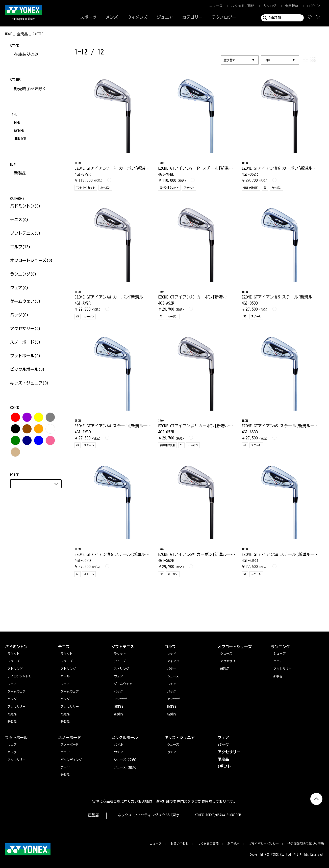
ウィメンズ (137, 17)
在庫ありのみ (26, 54)
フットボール (25, 356)
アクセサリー (25, 328)
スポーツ (88, 17)
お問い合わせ (180, 844)
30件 (267, 60)
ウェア (19, 288)
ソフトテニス (25, 233)
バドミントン (22, 206)
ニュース (216, 6)
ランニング (23, 274)
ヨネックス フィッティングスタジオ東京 (147, 815)
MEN (17, 123)
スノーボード (25, 342)
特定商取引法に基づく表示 (306, 844)
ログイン (314, 6)
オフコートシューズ (31, 260)
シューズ (280, 653)
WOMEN (19, 131)
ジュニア (165, 17)
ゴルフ (20, 247)
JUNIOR (20, 139)
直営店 (93, 815)
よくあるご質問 (243, 6)
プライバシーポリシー (264, 844)
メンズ (112, 17)
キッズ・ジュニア (29, 383)
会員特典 (292, 6)
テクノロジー (224, 17)
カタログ (270, 6)
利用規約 (234, 844)
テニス (16, 220)
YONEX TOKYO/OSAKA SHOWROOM (218, 815)
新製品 (20, 173)
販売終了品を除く (30, 88)
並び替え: (230, 60)
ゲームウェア (25, 301)
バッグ (19, 315)
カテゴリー (192, 17)
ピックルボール (27, 369)
